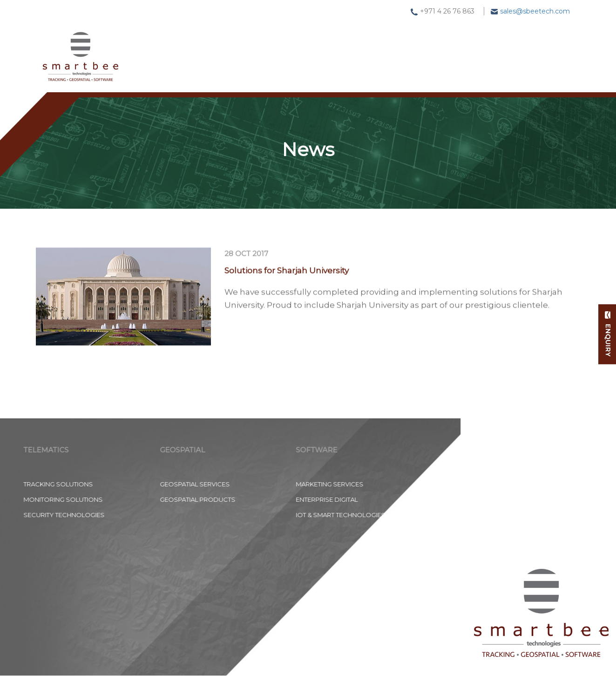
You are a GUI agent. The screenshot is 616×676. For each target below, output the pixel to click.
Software (360, 43)
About (470, 34)
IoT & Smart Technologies (216, 515)
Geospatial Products (73, 499)
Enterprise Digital (202, 499)
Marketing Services (205, 484)
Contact (527, 29)
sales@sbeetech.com (535, 11)
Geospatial (293, 46)
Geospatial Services (70, 484)
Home (171, 49)
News (418, 39)
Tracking (227, 48)
